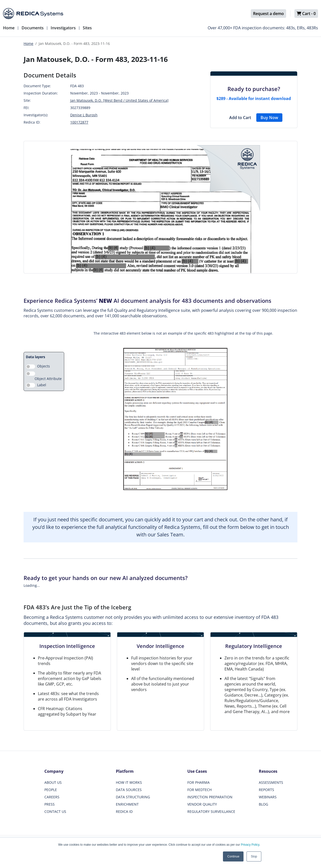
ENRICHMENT (127, 804)
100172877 (79, 122)
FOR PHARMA (198, 782)
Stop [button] (254, 856)
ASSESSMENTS (271, 782)
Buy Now (269, 118)
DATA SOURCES (129, 790)
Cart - (306, 14)
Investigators (63, 28)
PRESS (50, 804)
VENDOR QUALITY (202, 804)
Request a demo (268, 14)
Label (42, 385)
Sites (87, 28)
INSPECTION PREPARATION (210, 797)
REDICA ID (124, 811)
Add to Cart (240, 118)
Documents (33, 28)
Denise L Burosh (84, 115)
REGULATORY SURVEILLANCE (211, 811)
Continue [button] (233, 856)
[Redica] (33, 14)
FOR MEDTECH (199, 790)
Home (9, 28)
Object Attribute (48, 379)
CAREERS (52, 797)
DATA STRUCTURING (133, 797)
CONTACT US (55, 811)
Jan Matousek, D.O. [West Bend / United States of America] (119, 100)
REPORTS (266, 790)
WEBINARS (268, 797)
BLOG (263, 804)
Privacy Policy (250, 845)
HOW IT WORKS (129, 782)
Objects (44, 366)
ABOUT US (53, 782)
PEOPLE (51, 790)
